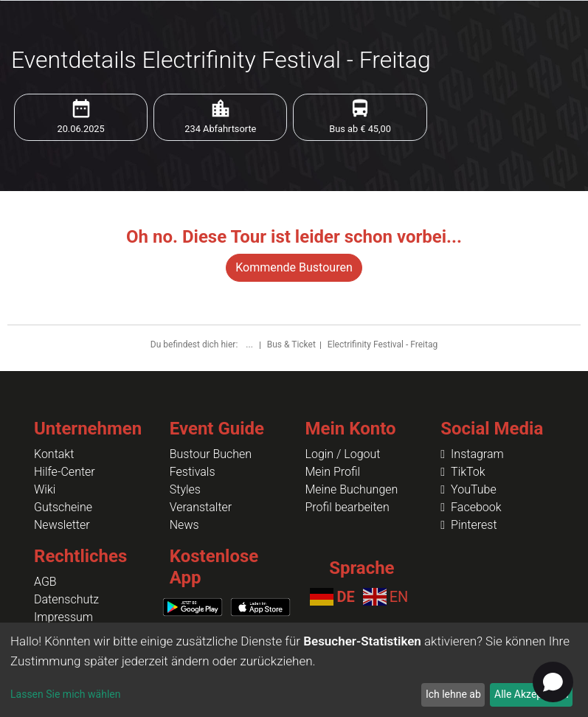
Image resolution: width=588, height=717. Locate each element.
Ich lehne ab (453, 694)
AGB (45, 582)
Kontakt (54, 454)
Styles (185, 489)
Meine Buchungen (352, 489)
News (184, 525)
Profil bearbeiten (347, 507)
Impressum (63, 617)
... (250, 344)
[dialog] (294, 670)
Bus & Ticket (291, 344)
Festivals (193, 472)
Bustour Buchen (211, 454)
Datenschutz (66, 599)
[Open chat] (553, 682)
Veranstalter (201, 507)
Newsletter (62, 525)
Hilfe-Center (65, 472)
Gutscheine (63, 507)
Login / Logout (343, 454)
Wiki (45, 489)
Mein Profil (333, 472)
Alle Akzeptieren (531, 694)
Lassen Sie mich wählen (65, 694)
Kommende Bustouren (294, 267)
